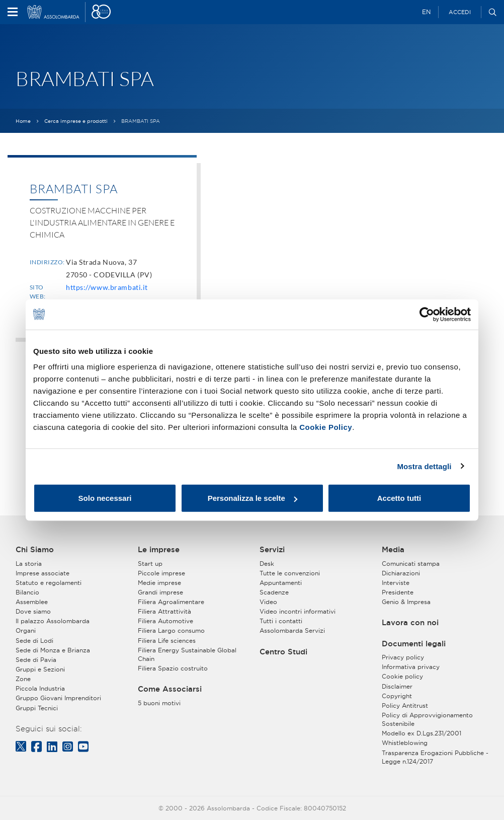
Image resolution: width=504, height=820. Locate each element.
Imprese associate (43, 573)
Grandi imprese (160, 592)
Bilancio (27, 592)
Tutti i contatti (281, 621)
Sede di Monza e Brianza (53, 650)
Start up (150, 564)
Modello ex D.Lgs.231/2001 (422, 733)
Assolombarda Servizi (292, 630)
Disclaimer (397, 686)
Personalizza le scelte (253, 498)
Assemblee (32, 602)
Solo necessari (105, 498)
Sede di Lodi (34, 641)
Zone (23, 679)
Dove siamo (33, 611)
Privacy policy (403, 657)
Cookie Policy (326, 427)
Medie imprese (159, 583)
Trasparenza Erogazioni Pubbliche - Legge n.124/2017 (435, 757)
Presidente (398, 592)
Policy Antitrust (405, 705)
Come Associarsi (170, 689)
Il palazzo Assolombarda (53, 621)
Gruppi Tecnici (37, 708)
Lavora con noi (410, 623)
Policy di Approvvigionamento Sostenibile (427, 719)
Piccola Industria (40, 688)
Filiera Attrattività (164, 611)
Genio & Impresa (406, 602)
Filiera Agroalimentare (171, 602)
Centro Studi (283, 652)
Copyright (397, 696)
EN (426, 12)
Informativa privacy (411, 667)
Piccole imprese (161, 573)
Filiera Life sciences (167, 641)
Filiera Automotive (165, 621)
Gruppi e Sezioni (40, 669)
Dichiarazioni (401, 573)
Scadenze (274, 592)
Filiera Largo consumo (171, 630)
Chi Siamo (35, 550)
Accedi (460, 12)
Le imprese (159, 550)
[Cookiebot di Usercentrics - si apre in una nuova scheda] (427, 314)
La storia (29, 564)
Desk (267, 564)
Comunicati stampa (411, 564)
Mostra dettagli (424, 466)
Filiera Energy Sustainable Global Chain (187, 654)
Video (268, 602)
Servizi (272, 550)
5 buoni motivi (159, 703)
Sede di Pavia (36, 660)
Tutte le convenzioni (290, 573)
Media (393, 550)
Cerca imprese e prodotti (76, 121)
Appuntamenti (281, 583)
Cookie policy (402, 676)
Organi (26, 630)
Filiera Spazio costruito (173, 668)
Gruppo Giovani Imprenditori (58, 698)
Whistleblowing (405, 743)
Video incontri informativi (298, 611)
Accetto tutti (399, 498)
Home (23, 121)
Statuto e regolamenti (49, 583)
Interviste (396, 583)
